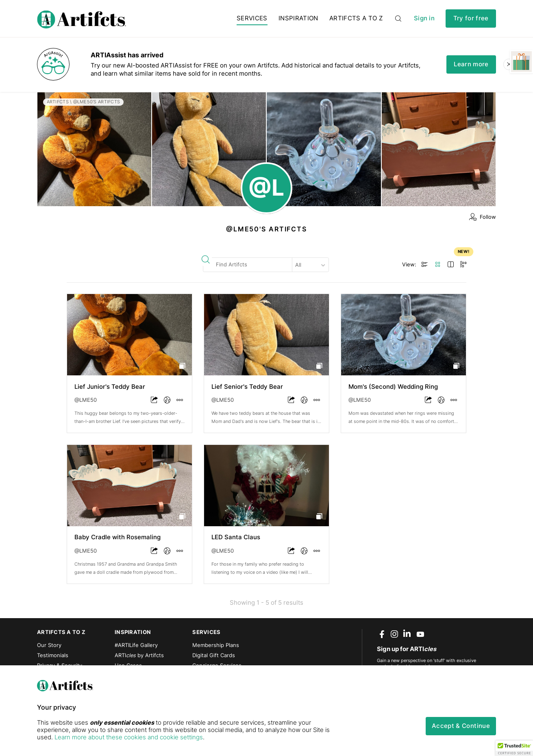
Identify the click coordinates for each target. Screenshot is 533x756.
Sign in (424, 19)
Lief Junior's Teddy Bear (110, 387)
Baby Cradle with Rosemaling (117, 537)
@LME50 (86, 400)
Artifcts (58, 102)
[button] (514, 748)
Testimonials (53, 655)
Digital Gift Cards (214, 655)
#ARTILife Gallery (136, 645)
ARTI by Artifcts (139, 655)
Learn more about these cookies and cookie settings (129, 737)
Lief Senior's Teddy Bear (247, 387)
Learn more (471, 64)
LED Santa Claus (236, 537)
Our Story (49, 645)
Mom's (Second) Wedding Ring (393, 387)
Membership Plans (216, 645)
